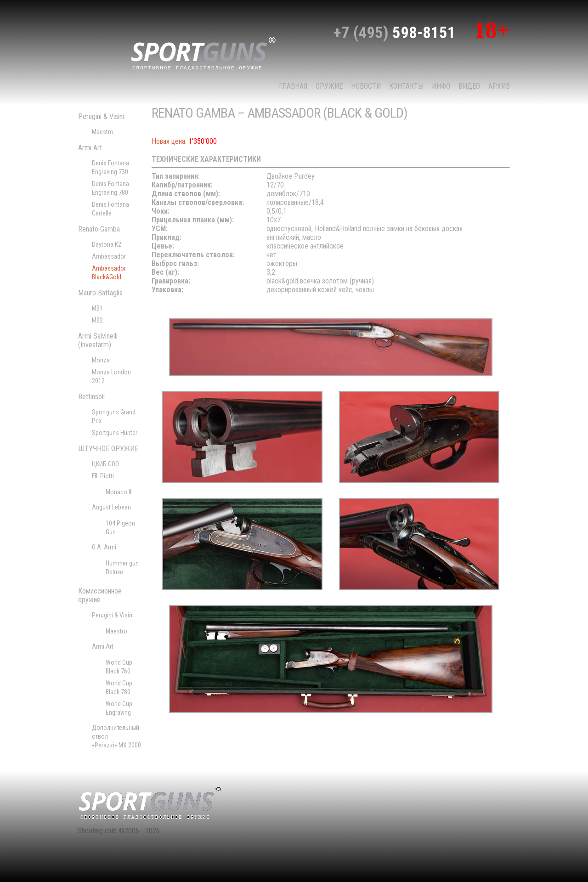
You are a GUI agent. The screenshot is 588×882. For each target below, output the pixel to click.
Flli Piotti (103, 476)
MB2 (97, 320)
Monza (101, 360)
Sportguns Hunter (115, 433)
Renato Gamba (99, 229)
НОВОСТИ (366, 86)
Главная (293, 86)
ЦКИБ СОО (105, 464)
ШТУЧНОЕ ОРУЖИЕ (108, 449)
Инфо (441, 86)
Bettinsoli (91, 397)
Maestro (103, 132)
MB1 (97, 308)
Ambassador (109, 256)
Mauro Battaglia (100, 293)
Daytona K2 (107, 244)
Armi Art (90, 148)
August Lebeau (111, 507)
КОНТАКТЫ (406, 86)
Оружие (329, 86)
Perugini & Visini (101, 116)
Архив (499, 86)
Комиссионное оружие (100, 595)
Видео (469, 86)
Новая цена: (169, 141)
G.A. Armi (104, 547)
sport (204, 52)
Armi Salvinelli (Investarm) (98, 340)
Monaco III (119, 492)
